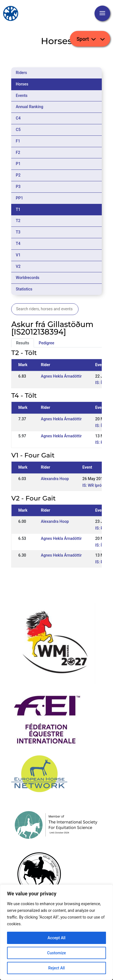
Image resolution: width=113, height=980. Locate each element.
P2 (18, 175)
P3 (18, 187)
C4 (18, 118)
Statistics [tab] (24, 289)
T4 (18, 244)
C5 (18, 130)
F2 (18, 152)
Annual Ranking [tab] (29, 107)
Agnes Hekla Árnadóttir (61, 376)
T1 (18, 209)
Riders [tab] (21, 73)
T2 (18, 221)
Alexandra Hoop (55, 479)
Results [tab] (23, 343)
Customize (56, 953)
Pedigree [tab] (47, 343)
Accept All (57, 938)
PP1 (19, 198)
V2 (18, 266)
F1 (18, 141)
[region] (56, 932)
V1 (18, 255)
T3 (18, 232)
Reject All (56, 968)
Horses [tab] (22, 84)
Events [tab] (22, 96)
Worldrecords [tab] (27, 278)
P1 (18, 164)
